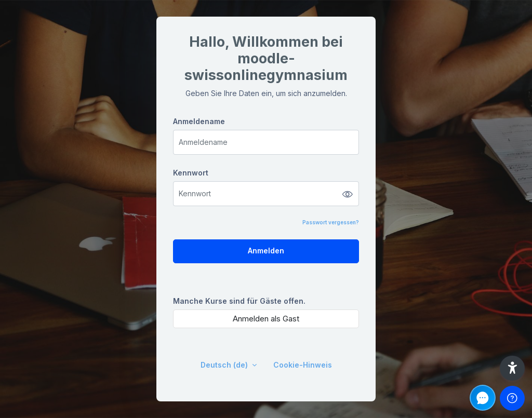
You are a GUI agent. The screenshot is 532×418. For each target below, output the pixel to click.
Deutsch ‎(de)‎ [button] (225, 365)
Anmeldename (199, 121)
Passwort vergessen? (331, 222)
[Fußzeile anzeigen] (512, 398)
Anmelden (266, 251)
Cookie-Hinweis (303, 365)
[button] (512, 368)
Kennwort (191, 173)
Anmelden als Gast (266, 319)
